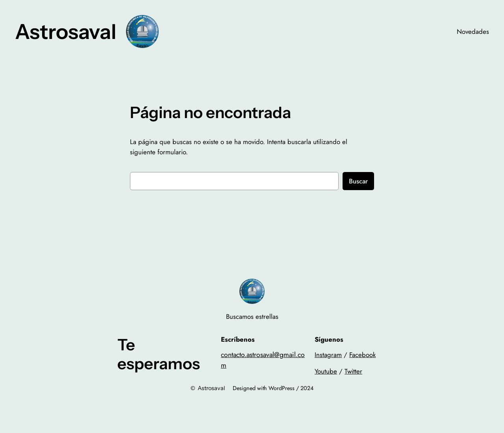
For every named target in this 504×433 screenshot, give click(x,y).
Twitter (353, 371)
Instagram (328, 355)
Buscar (358, 181)
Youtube (326, 371)
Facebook (362, 355)
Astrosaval (66, 31)
